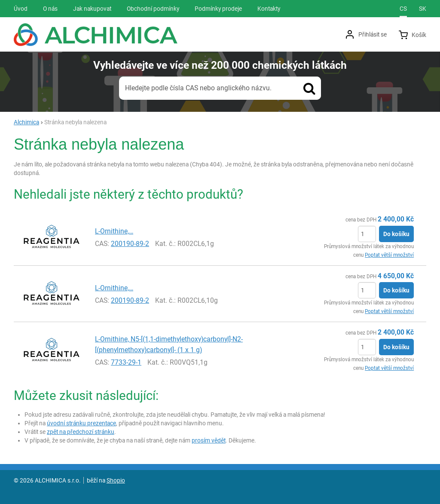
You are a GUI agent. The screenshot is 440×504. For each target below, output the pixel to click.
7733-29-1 (126, 362)
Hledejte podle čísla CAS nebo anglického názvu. (198, 88)
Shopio (116, 480)
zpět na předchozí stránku (81, 432)
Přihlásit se (373, 34)
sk (423, 9)
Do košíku (396, 234)
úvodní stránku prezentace (81, 423)
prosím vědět (209, 440)
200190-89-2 (130, 244)
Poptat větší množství (389, 255)
